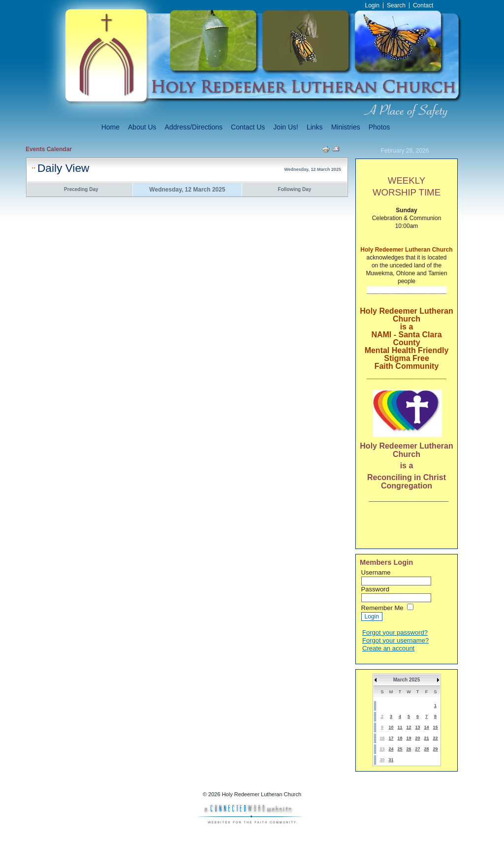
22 (435, 738)
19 (409, 738)
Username (376, 572)
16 (382, 738)
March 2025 (407, 680)
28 (426, 749)
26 (409, 749)
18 (400, 738)
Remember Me (382, 608)
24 (391, 749)
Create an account (388, 648)
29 (435, 749)
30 (382, 760)
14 (426, 727)
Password (375, 589)
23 (382, 749)
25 (400, 749)
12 (409, 727)
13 (417, 727)
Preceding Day (81, 189)
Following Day (295, 189)
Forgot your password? (395, 632)
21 (426, 738)
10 (391, 727)
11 (400, 727)
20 (417, 738)
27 (417, 749)
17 (391, 738)
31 (391, 760)
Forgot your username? (395, 640)
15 (435, 727)
